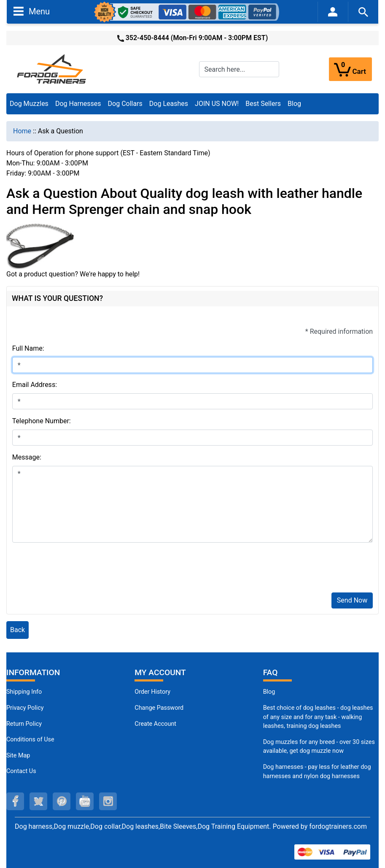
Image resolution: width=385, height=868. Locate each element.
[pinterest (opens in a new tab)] (62, 801)
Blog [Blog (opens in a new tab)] (294, 104)
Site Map (18, 756)
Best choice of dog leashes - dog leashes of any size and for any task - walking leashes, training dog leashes (318, 717)
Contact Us (21, 771)
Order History (152, 692)
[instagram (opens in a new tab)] (108, 801)
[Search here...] (239, 69)
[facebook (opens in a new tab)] (15, 801)
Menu (32, 11)
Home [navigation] (22, 131)
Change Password (159, 708)
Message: (27, 457)
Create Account (155, 724)
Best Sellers (263, 104)
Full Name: (28, 348)
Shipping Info (24, 692)
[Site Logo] (52, 69)
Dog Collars (125, 104)
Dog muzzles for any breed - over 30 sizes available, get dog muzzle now (319, 747)
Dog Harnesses (78, 104)
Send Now (352, 600)
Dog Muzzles (29, 104)
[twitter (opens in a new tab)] (38, 801)
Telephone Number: (42, 421)
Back (17, 630)
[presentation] (76, 569)
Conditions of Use (30, 740)
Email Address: (35, 385)
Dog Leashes (169, 104)
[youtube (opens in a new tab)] (85, 801)
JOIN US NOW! (217, 104)
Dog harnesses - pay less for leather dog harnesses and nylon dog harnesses (317, 772)
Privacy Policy (25, 708)
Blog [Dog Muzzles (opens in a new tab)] (269, 692)
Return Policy (24, 724)
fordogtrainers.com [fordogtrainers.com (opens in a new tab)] (338, 826)
